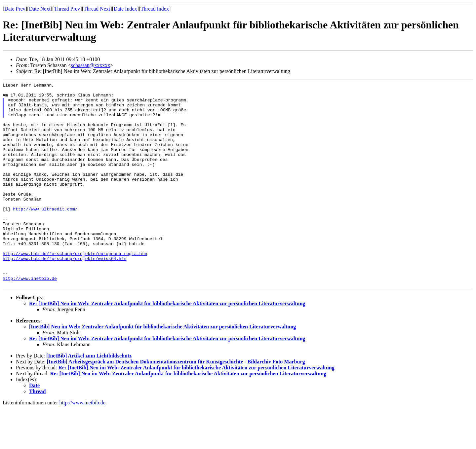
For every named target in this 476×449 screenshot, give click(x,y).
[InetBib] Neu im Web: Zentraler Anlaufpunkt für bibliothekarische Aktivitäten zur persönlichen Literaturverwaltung (162, 367)
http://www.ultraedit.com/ (45, 235)
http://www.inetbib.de (30, 318)
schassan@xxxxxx (91, 65)
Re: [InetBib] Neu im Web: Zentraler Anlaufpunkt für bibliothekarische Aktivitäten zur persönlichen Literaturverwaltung (167, 344)
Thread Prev (67, 9)
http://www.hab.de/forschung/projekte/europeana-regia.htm (75, 288)
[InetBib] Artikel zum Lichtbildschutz (89, 396)
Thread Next (97, 9)
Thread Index (155, 9)
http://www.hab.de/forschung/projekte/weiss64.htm (64, 294)
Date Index (125, 9)
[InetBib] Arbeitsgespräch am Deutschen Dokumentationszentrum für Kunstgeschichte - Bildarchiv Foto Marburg (176, 402)
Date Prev (15, 9)
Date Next (40, 9)
